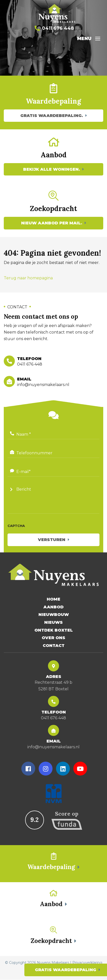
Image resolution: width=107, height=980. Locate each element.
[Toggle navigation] (98, 39)
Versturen (52, 540)
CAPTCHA (16, 526)
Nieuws (54, 623)
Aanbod (54, 607)
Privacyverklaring (87, 963)
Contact (54, 646)
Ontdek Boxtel (54, 630)
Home (54, 599)
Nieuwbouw (54, 615)
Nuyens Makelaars (53, 963)
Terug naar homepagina (28, 278)
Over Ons (54, 638)
